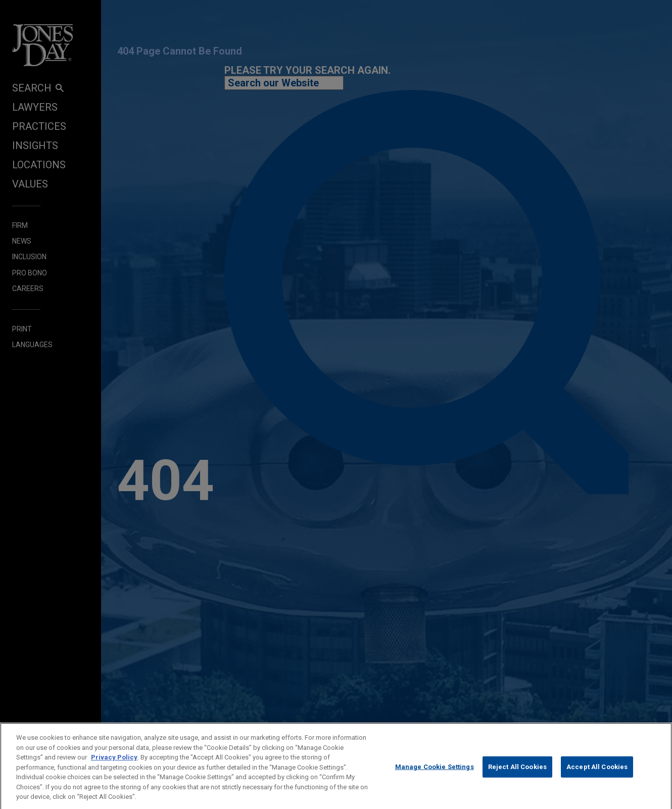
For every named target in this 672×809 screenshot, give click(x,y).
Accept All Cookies (597, 773)
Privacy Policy (114, 763)
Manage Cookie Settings (435, 773)
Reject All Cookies (517, 773)
